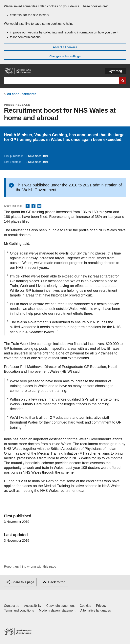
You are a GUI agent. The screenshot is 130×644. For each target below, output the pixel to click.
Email (39, 206)
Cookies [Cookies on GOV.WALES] (85, 606)
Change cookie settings (65, 56)
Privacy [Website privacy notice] (101, 606)
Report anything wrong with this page (30, 567)
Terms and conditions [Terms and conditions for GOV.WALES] (19, 610)
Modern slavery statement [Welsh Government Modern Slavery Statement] (57, 610)
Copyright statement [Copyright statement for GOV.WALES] (61, 606)
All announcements (22, 94)
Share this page (23, 582)
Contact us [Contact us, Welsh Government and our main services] (11, 606)
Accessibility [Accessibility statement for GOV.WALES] (33, 606)
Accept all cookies (65, 47)
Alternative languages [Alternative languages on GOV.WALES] (96, 610)
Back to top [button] (57, 582)
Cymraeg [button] (115, 71)
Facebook (33, 206)
